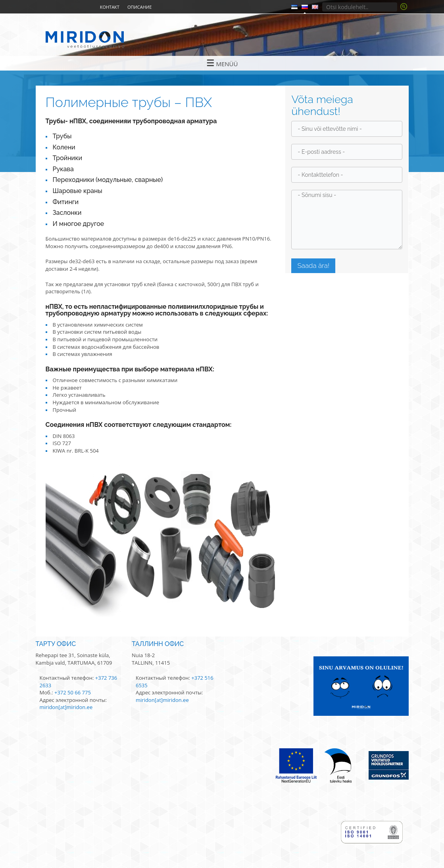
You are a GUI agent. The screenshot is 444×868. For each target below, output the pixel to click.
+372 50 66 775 (73, 692)
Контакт (110, 7)
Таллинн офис (158, 644)
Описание (139, 7)
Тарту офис (56, 644)
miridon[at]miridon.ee (66, 707)
